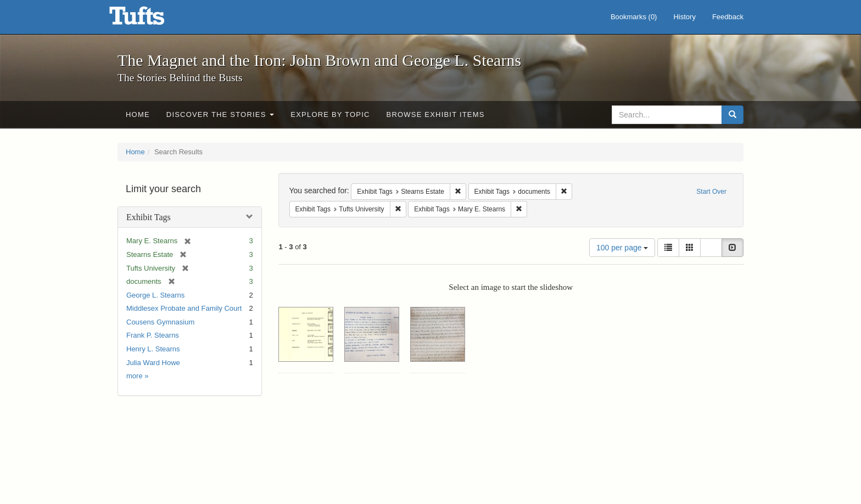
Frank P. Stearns (153, 335)
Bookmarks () (634, 17)
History (684, 17)
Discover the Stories (220, 114)
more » (137, 376)
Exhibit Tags (149, 217)
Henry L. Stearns (153, 349)
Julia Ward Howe (153, 363)
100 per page (622, 248)
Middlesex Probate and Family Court (184, 308)
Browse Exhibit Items (436, 114)
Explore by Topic (330, 114)
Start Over (711, 192)
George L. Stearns (155, 295)
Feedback (728, 17)
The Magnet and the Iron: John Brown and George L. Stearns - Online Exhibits (150, 19)
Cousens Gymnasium (160, 322)
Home (138, 114)
